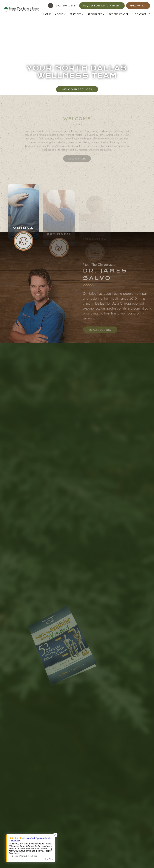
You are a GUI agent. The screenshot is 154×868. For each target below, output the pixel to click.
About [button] (60, 14)
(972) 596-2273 (65, 6)
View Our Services (77, 89)
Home (47, 14)
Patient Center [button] (119, 14)
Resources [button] (96, 14)
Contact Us (142, 14)
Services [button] (76, 14)
